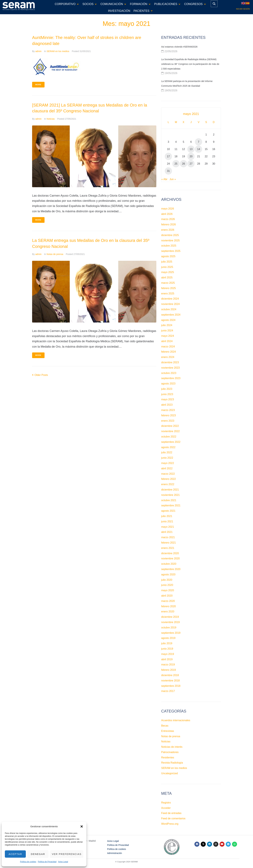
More (38, 85)
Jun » (173, 179)
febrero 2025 (169, 288)
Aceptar (15, 854)
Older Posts (40, 375)
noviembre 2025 (170, 240)
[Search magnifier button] (214, 4)
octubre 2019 (169, 628)
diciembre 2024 (170, 299)
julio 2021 (167, 516)
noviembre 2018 (170, 681)
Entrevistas (168, 731)
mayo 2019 (168, 654)
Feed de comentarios (173, 818)
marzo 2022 (168, 474)
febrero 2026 (169, 224)
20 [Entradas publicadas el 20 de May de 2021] (191, 156)
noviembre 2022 (170, 431)
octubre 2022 (169, 437)
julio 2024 (167, 325)
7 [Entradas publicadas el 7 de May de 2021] (199, 142)
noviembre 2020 (170, 558)
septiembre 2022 (171, 442)
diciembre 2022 (170, 426)
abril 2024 (167, 341)
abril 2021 (167, 532)
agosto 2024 (168, 320)
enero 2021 (168, 548)
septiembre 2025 (171, 251)
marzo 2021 (168, 537)
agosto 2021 (168, 511)
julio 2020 (167, 580)
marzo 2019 (168, 665)
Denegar (38, 854)
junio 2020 (167, 585)
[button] (82, 826)
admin (38, 51)
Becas (165, 726)
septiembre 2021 (171, 505)
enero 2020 (168, 612)
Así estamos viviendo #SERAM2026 (179, 47)
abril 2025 (167, 278)
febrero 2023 (169, 415)
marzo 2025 (168, 283)
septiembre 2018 (171, 686)
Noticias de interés (172, 747)
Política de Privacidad (47, 862)
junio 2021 (167, 521)
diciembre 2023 (170, 362)
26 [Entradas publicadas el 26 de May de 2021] (183, 164)
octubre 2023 (169, 373)
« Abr (164, 179)
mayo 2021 (168, 527)
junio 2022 (167, 458)
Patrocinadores (170, 752)
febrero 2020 (169, 606)
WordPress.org (170, 824)
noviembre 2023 (170, 368)
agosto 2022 (168, 447)
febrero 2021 (169, 543)
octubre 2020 (169, 564)
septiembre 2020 (171, 569)
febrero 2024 (169, 352)
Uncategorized (170, 773)
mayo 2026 (168, 209)
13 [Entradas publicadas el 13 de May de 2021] (191, 149)
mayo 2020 (168, 590)
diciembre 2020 (170, 553)
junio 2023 (167, 394)
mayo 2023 (168, 399)
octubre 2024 (169, 309)
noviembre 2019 (170, 622)
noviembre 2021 (170, 495)
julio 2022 (167, 452)
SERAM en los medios (58, 51)
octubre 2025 (169, 246)
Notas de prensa (55, 254)
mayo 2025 (168, 272)
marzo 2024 (168, 347)
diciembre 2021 (170, 490)
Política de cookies (28, 862)
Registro (166, 803)
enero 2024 (168, 357)
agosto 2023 (168, 384)
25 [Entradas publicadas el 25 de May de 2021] (176, 164)
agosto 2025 (168, 256)
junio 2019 (167, 649)
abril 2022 (167, 468)
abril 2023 (167, 405)
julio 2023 (167, 389)
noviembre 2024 (170, 304)
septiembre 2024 (171, 315)
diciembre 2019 (170, 617)
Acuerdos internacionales (176, 720)
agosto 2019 (168, 638)
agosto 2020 (168, 574)
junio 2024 (167, 331)
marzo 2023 (168, 410)
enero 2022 (168, 484)
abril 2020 (167, 596)
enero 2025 (168, 294)
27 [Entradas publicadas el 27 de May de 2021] (191, 164)
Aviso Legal (63, 862)
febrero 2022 (169, 479)
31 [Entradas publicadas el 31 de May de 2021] (168, 171)
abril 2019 (167, 659)
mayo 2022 (168, 463)
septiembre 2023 (171, 378)
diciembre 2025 (170, 235)
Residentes (168, 757)
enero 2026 (168, 230)
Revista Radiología (172, 763)
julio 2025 (167, 262)
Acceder (166, 808)
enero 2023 (168, 421)
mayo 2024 (168, 336)
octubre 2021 (169, 500)
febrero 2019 (169, 670)
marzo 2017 (168, 691)
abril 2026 (167, 214)
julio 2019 (167, 643)
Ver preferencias (67, 854)
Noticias (51, 119)
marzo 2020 (168, 601)
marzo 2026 (168, 219)
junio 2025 (167, 267)
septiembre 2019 (171, 633)
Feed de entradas (171, 813)
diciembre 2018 (170, 675)
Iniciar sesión (243, 9)
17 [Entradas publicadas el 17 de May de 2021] (168, 156)
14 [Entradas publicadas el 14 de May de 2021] (199, 149)
